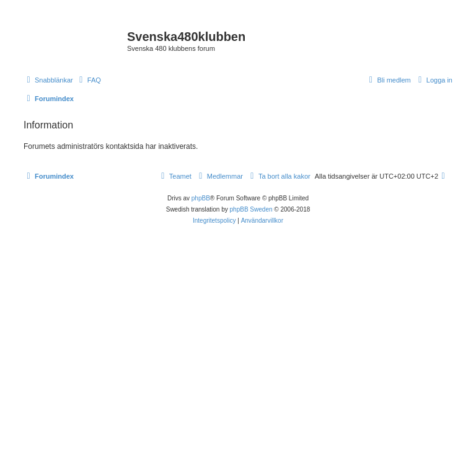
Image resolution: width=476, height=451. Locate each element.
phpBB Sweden (251, 209)
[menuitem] (89, 80)
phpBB (201, 198)
